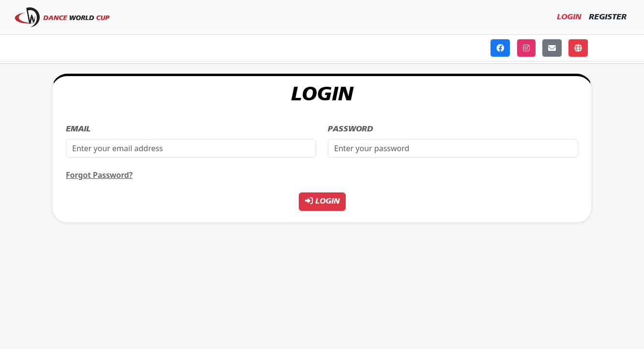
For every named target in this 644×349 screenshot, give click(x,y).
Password (350, 129)
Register (608, 17)
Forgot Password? (99, 175)
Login (569, 17)
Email (78, 129)
